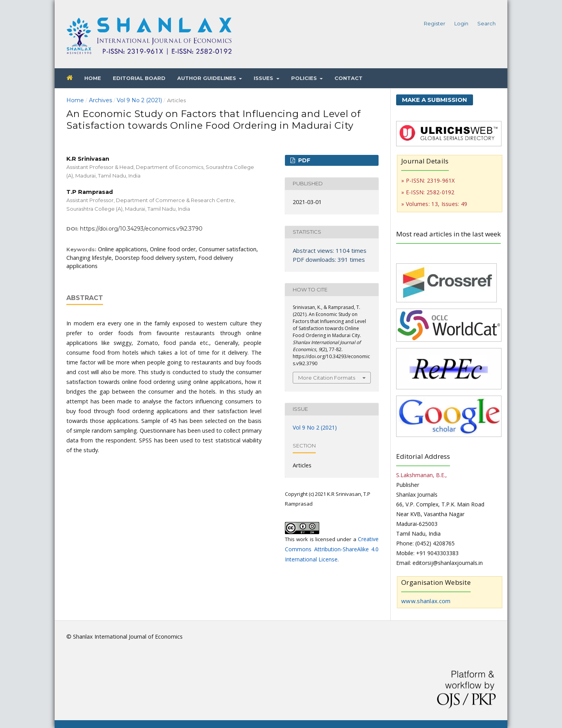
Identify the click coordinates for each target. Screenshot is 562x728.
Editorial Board (139, 78)
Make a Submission (435, 100)
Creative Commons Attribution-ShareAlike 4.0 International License (332, 549)
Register (435, 23)
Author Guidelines (207, 78)
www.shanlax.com (426, 601)
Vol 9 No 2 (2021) (139, 100)
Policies (305, 78)
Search (486, 23)
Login (461, 23)
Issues (264, 78)
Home (93, 78)
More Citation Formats (327, 378)
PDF (303, 160)
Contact (349, 78)
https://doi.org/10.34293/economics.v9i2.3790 (141, 229)
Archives (100, 100)
